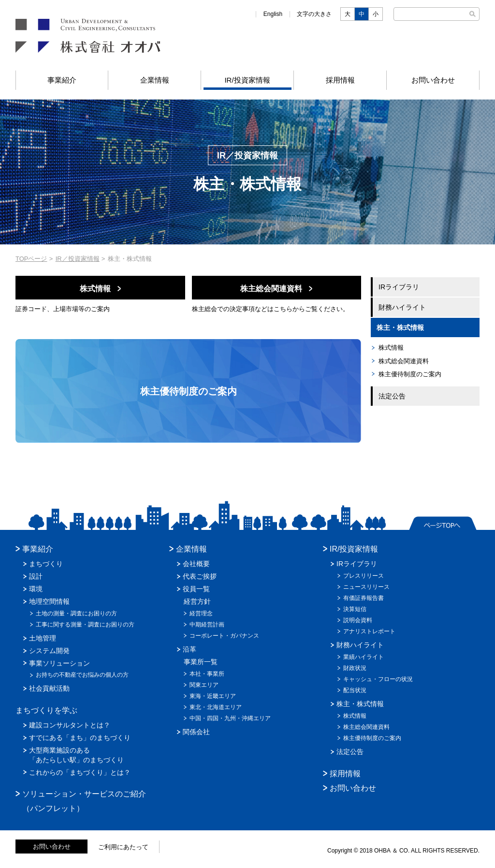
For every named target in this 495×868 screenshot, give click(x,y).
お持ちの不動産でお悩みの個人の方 (82, 675)
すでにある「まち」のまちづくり (80, 738)
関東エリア (204, 685)
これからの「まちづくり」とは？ (80, 772)
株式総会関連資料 (404, 361)
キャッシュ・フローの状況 (378, 679)
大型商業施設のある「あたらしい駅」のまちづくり (76, 755)
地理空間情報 (49, 601)
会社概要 (196, 564)
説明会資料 (358, 620)
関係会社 (196, 732)
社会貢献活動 (49, 688)
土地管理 (43, 638)
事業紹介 (62, 80)
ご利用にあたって (123, 847)
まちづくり (46, 564)
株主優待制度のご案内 (410, 374)
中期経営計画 (207, 625)
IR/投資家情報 (247, 80)
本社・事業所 (207, 674)
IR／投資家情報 (78, 259)
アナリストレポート (369, 631)
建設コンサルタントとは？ (70, 725)
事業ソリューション (59, 663)
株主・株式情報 (400, 327)
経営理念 (201, 613)
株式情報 (391, 348)
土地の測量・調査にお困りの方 (76, 613)
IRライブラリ (399, 287)
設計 (36, 576)
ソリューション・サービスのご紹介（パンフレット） (84, 801)
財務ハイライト (402, 307)
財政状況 (355, 668)
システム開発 (49, 651)
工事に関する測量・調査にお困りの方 (85, 625)
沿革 (189, 649)
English (273, 14)
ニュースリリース (366, 587)
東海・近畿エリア (213, 696)
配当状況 (355, 690)
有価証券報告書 (364, 598)
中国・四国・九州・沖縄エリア (230, 718)
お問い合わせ (433, 80)
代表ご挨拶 (200, 576)
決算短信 (355, 609)
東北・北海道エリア (216, 707)
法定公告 (392, 396)
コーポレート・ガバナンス (224, 636)
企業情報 (155, 80)
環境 (36, 589)
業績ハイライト (364, 657)
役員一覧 (196, 589)
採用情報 (340, 80)
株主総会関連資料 (366, 727)
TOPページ (31, 259)
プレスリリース (364, 576)
